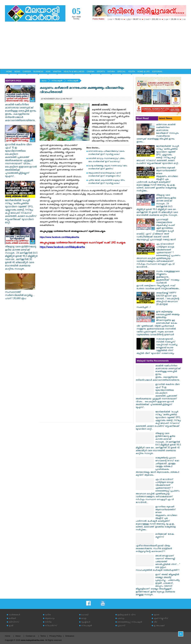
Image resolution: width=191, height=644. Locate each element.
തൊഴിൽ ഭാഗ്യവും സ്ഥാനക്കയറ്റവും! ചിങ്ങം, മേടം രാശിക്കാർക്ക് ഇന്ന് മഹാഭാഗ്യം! (107, 160)
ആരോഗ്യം (50, 619)
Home (8, 636)
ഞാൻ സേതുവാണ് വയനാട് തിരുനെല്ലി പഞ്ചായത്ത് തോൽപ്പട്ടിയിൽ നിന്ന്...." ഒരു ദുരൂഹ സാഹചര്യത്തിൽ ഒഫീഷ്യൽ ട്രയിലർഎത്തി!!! (158, 563)
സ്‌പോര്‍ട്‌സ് (51, 626)
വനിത (48, 615)
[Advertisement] (96, 46)
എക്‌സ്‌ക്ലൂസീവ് (161, 619)
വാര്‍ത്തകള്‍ (14, 615)
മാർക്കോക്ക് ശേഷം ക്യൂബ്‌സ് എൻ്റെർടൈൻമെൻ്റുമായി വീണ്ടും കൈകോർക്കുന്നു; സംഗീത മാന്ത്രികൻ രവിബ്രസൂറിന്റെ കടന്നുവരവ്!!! (155, 543)
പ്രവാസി (121, 626)
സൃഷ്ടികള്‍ (86, 622)
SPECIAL (121, 71)
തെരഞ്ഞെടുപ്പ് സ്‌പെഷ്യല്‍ (130, 622)
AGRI (48, 71)
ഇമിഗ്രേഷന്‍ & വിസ (126, 615)
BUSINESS (38, 71)
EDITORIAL (157, 71)
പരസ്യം (121, 619)
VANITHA (57, 71)
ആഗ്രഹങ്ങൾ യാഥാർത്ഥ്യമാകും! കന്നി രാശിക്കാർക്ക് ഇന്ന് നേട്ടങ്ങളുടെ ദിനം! (105, 175)
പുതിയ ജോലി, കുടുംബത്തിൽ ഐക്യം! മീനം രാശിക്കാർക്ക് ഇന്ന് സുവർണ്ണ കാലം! (107, 182)
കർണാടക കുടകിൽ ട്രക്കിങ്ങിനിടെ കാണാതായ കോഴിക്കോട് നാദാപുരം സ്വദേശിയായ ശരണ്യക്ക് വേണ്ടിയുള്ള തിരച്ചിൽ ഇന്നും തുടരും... (158, 134)
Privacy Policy (55, 636)
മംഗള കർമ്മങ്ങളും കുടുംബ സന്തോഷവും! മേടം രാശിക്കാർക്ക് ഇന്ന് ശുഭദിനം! (108, 168)
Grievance (70, 636)
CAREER (27, 71)
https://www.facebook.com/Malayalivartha (62, 248)
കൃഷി (11, 626)
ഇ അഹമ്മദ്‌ (159, 626)
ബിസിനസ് (14, 622)
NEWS (17, 71)
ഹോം (44, 81)
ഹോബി (85, 615)
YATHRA (111, 71)
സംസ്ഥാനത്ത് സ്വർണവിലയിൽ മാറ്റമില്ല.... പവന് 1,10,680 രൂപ (20, 294)
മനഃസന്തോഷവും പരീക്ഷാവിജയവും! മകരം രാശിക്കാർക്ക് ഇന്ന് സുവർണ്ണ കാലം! (106, 153)
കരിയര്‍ (12, 619)
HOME (9, 71)
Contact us (30, 636)
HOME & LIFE (144, 71)
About (18, 636)
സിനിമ (48, 622)
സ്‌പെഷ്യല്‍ (57, 81)
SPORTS (101, 71)
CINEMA (91, 71)
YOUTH (132, 71)
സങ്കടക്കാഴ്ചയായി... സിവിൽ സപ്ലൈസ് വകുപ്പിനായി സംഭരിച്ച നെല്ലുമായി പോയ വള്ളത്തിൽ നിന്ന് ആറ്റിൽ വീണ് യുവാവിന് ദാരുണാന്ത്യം (157, 347)
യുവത (156, 615)
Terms (43, 636)
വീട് (155, 622)
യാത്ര (84, 619)
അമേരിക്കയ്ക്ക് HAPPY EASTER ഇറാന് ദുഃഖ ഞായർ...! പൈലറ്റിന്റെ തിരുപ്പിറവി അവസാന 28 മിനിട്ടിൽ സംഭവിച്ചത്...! (158, 300)
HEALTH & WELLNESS (74, 71)
